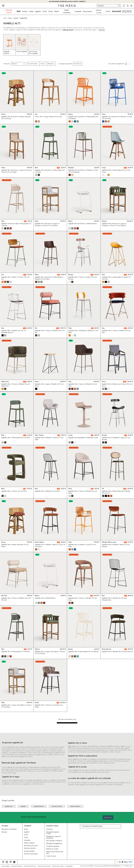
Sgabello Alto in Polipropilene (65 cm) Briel (16, 438)
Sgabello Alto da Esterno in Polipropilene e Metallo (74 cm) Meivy (49, 278)
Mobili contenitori (67, 11)
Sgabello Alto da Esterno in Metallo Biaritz (82, 224)
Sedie (31, 11)
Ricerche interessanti (31, 854)
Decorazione (87, 11)
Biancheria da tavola (31, 846)
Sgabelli (38, 11)
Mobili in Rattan (29, 843)
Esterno (25, 11)
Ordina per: (7, 64)
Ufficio (108, 11)
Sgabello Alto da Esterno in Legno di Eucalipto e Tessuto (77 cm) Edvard (114, 225)
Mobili (57, 11)
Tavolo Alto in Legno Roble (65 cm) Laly (48, 117)
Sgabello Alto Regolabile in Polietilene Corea (83, 438)
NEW (19, 11)
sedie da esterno (68, 30)
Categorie (28, 826)
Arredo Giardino (29, 851)
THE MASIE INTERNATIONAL (92, 826)
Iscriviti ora (108, 817)
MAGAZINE (117, 11)
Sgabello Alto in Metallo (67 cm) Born (47, 491)
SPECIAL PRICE (9, 11)
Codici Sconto (51, 856)
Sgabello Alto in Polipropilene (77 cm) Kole (15, 652)
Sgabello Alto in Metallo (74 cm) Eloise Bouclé (117, 652)
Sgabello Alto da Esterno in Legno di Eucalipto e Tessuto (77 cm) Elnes (47, 225)
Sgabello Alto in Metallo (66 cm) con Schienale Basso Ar (14, 332)
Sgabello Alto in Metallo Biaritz (45, 598)
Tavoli (45, 11)
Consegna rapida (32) (65, 64)
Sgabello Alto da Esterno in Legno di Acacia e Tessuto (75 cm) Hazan (17, 171)
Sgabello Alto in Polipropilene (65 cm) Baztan (83, 652)
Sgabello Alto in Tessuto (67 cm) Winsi (14, 491)
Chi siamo (5, 826)
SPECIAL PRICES (30, 848)
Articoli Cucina (99, 11)
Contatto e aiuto (52, 826)
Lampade (78, 11)
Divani (51, 11)
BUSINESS (127, 11)
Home (5, 18)
